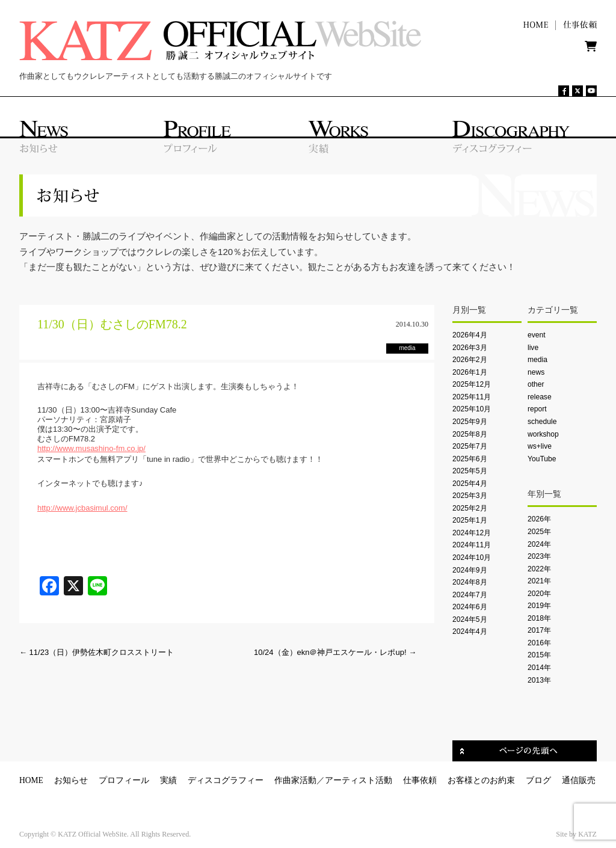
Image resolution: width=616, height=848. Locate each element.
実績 (168, 780)
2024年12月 (472, 533)
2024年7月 (470, 595)
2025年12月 (472, 384)
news (536, 372)
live (533, 348)
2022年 (539, 569)
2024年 (539, 544)
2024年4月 (470, 631)
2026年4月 (470, 335)
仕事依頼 (420, 780)
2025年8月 (470, 434)
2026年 (539, 519)
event (537, 335)
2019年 (539, 606)
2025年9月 (470, 422)
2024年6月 (470, 607)
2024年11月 (472, 545)
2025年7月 (470, 446)
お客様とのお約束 (481, 780)
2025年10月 (472, 409)
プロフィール (124, 780)
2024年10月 (472, 558)
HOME (31, 780)
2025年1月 (470, 520)
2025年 (539, 532)
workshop (543, 434)
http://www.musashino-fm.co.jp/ (91, 448)
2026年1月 (470, 372)
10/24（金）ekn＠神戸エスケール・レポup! (335, 652)
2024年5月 (470, 619)
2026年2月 (470, 360)
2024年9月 (470, 570)
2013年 (539, 680)
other (536, 384)
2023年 (539, 556)
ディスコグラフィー (226, 780)
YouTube (542, 459)
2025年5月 (470, 471)
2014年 (539, 668)
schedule (542, 422)
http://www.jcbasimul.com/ (82, 508)
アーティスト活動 (359, 780)
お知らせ (71, 780)
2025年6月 (470, 459)
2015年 (539, 655)
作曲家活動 (295, 780)
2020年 (539, 594)
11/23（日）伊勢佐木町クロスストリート (97, 652)
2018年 (539, 618)
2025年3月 (470, 496)
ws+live (540, 446)
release (540, 397)
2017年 (539, 630)
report (537, 409)
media (537, 360)
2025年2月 (470, 508)
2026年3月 (470, 348)
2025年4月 (470, 484)
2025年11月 (472, 397)
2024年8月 (470, 582)
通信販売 (579, 780)
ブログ (538, 780)
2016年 (539, 643)
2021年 (539, 581)
